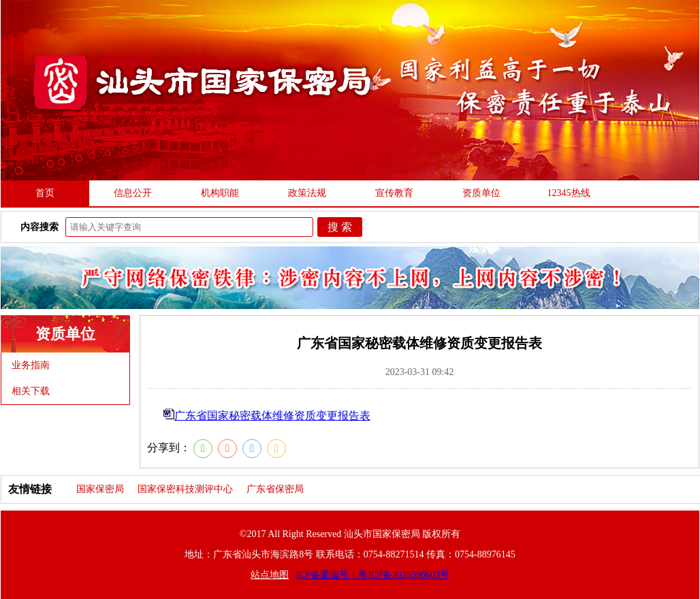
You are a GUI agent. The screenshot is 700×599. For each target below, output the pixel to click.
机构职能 (220, 193)
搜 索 (340, 227)
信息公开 (133, 193)
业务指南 (31, 365)
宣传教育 (394, 193)
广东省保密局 (275, 489)
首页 (45, 193)
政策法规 (307, 193)
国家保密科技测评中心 (185, 489)
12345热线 (569, 193)
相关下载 (31, 391)
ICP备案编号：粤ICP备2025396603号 (372, 575)
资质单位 (481, 193)
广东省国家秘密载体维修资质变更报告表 (272, 416)
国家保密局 (100, 489)
